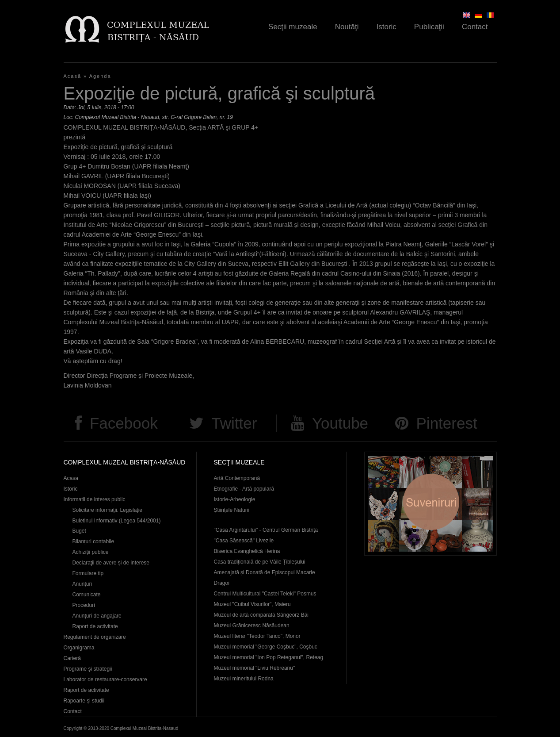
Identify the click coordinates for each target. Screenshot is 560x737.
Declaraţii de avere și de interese (111, 563)
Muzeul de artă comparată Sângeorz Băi (261, 615)
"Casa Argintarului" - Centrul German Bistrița (266, 530)
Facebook (124, 423)
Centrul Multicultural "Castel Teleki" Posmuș (265, 594)
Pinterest (447, 423)
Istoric (387, 27)
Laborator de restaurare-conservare (105, 679)
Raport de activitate (95, 626)
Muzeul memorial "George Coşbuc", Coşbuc (266, 647)
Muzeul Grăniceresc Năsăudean (252, 626)
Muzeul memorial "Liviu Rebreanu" (255, 668)
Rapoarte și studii (84, 701)
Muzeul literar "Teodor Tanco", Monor (257, 636)
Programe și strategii (88, 669)
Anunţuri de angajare (97, 616)
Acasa (71, 478)
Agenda (100, 76)
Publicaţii (429, 27)
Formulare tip (88, 573)
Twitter (234, 423)
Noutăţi (347, 27)
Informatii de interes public (95, 499)
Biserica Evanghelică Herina (247, 551)
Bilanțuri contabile (93, 541)
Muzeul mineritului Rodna (244, 679)
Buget (79, 531)
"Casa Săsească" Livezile (244, 541)
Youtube (340, 423)
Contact (475, 27)
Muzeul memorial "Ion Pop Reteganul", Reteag (269, 657)
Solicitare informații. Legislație (108, 510)
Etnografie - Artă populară (244, 489)
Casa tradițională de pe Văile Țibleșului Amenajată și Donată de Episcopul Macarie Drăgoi (265, 572)
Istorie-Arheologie (235, 499)
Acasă (73, 76)
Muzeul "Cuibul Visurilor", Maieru (252, 604)
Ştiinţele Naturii (232, 510)
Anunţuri (82, 584)
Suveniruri (430, 504)
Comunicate (87, 595)
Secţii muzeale (293, 27)
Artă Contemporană (237, 478)
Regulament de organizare (95, 637)
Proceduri (84, 605)
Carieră (72, 658)
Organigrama (79, 648)
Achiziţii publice (91, 552)
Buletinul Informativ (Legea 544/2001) (117, 521)
